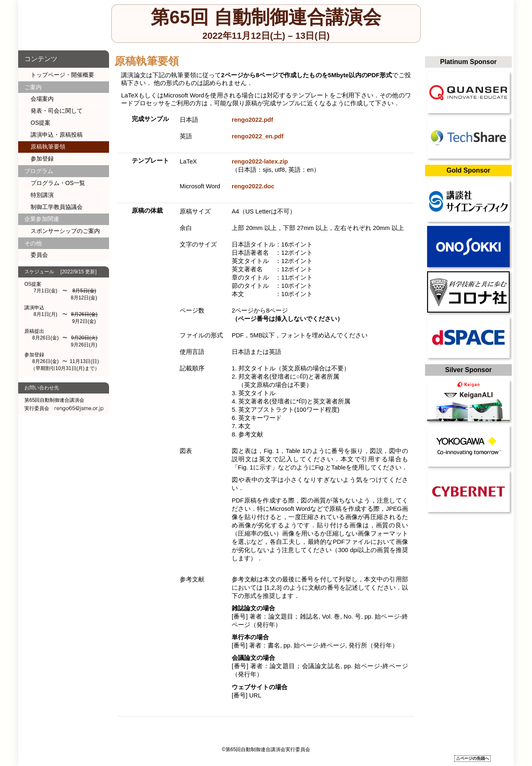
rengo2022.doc (253, 186)
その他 (33, 243)
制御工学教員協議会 (57, 207)
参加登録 (42, 159)
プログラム (39, 171)
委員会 (39, 255)
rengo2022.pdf (252, 120)
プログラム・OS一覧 (58, 183)
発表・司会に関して (57, 111)
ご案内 (33, 87)
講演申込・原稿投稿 (57, 135)
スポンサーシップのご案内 (65, 231)
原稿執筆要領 (48, 147)
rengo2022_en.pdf (258, 136)
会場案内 (42, 99)
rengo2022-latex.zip (260, 161)
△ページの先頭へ (473, 758)
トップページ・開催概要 (62, 75)
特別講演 (42, 195)
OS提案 (40, 123)
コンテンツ (41, 59)
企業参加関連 (42, 219)
